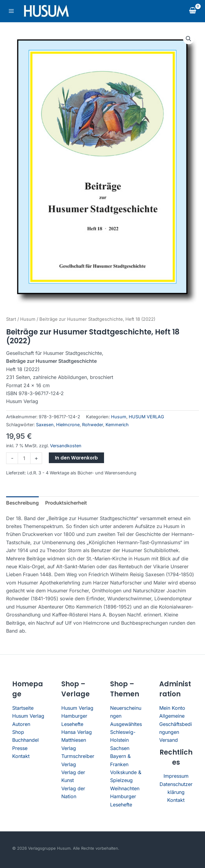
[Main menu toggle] (11, 11)
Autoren (21, 724)
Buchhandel (25, 740)
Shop (18, 732)
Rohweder (93, 425)
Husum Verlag (28, 716)
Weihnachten (125, 788)
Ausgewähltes (126, 724)
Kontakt (21, 756)
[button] (189, 39)
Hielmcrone (68, 425)
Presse (20, 748)
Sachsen (120, 748)
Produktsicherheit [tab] (66, 503)
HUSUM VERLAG (146, 417)
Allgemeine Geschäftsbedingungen (176, 724)
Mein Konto (172, 708)
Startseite (23, 708)
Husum (28, 319)
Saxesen (45, 425)
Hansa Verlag (77, 732)
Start (11, 319)
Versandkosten (66, 446)
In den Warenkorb (76, 458)
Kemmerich (117, 425)
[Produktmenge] (24, 458)
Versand (169, 740)
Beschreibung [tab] (22, 503)
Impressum (176, 776)
